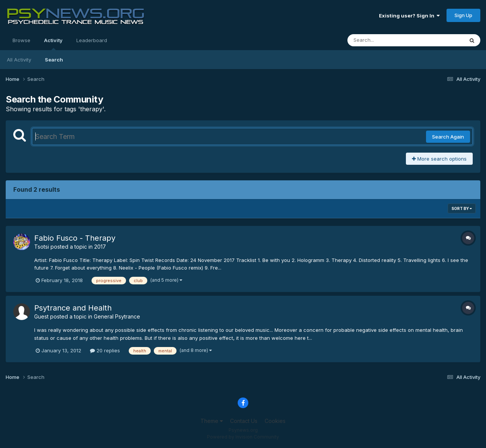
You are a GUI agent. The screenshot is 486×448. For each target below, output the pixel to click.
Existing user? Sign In (409, 16)
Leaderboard (92, 40)
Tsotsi (42, 247)
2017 (100, 247)
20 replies (105, 350)
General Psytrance (117, 316)
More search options (439, 159)
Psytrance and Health (73, 308)
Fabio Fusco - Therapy (75, 238)
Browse (21, 40)
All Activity (19, 60)
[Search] (385, 40)
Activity (53, 44)
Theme (212, 421)
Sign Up (463, 15)
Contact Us (244, 421)
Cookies (275, 421)
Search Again (448, 137)
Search (54, 60)
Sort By (462, 208)
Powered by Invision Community (243, 437)
